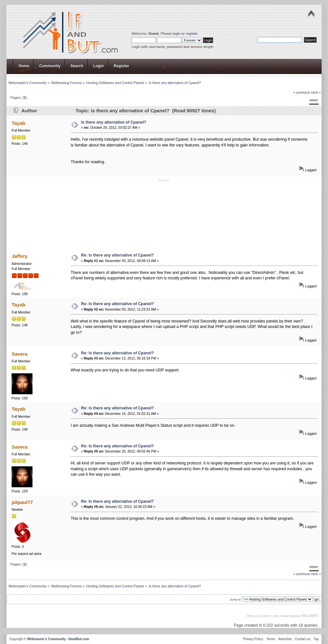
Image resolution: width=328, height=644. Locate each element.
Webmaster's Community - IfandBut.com (58, 639)
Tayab (18, 123)
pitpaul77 (22, 502)
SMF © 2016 (271, 616)
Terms (271, 639)
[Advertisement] (164, 215)
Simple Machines (291, 616)
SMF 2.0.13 (254, 616)
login (177, 33)
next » (316, 92)
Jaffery (19, 256)
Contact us (303, 639)
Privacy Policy (253, 639)
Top (316, 639)
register (191, 33)
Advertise (285, 639)
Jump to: (236, 599)
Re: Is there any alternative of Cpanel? (118, 255)
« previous (302, 92)
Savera (19, 354)
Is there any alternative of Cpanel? (114, 122)
